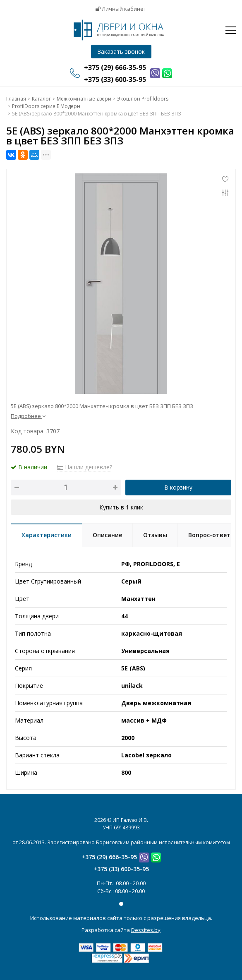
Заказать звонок (121, 52)
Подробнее (28, 416)
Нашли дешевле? (85, 467)
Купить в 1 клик (121, 507)
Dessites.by (146, 930)
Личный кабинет (121, 9)
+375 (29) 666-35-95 (109, 857)
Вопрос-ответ (209, 535)
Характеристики (47, 535)
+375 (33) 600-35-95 (121, 869)
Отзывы (155, 535)
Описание (107, 535)
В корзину (178, 487)
